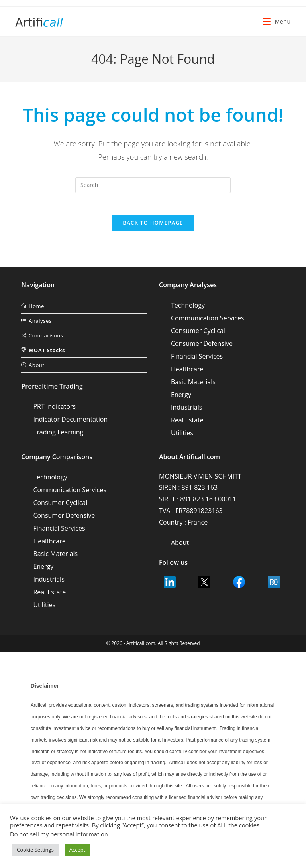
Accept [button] (77, 850)
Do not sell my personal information (59, 834)
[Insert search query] (153, 185)
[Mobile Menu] (277, 21)
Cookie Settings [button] (35, 850)
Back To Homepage (153, 225)
